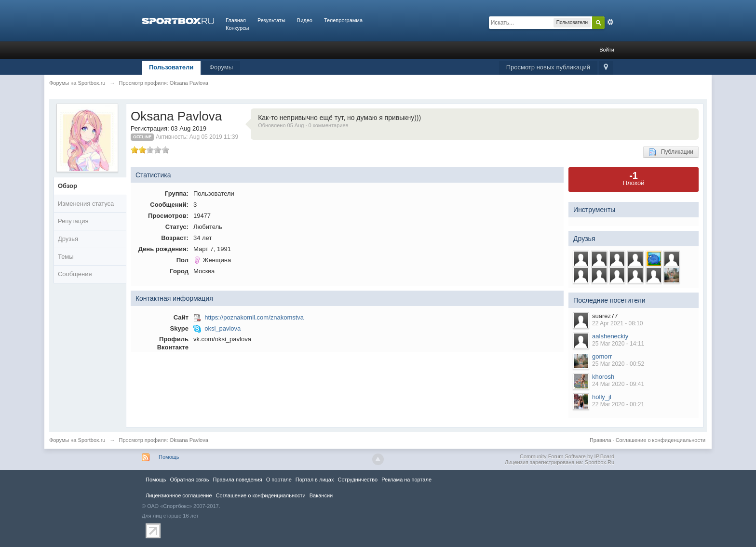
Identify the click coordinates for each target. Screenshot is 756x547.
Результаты (271, 20)
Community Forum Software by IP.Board (567, 456)
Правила (601, 440)
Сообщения (75, 274)
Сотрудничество (358, 480)
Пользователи (171, 67)
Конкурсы (237, 28)
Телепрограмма (343, 20)
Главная (236, 20)
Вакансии (321, 495)
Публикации (671, 152)
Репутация (73, 221)
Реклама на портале (406, 480)
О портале (279, 480)
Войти (607, 50)
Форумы (221, 67)
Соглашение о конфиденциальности (661, 440)
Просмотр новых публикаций (548, 67)
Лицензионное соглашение (179, 495)
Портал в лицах (315, 480)
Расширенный (610, 22)
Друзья (68, 239)
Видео (305, 20)
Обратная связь (189, 480)
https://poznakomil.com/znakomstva (254, 317)
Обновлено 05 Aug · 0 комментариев (303, 125)
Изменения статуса (86, 204)
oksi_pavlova (223, 328)
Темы (66, 257)
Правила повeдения (237, 480)
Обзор (67, 186)
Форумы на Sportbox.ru (77, 440)
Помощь (169, 457)
